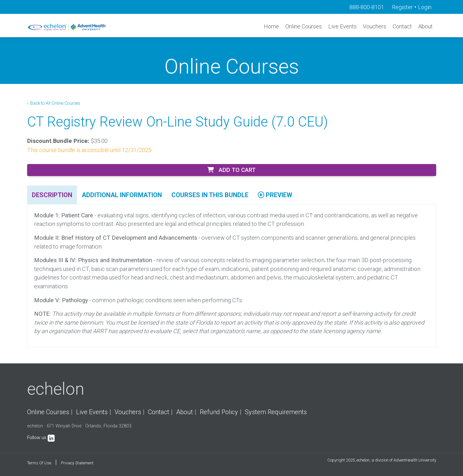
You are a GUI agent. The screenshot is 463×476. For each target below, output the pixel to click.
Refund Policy (219, 412)
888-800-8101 (367, 7)
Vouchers (375, 26)
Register (402, 7)
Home (271, 26)
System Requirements (276, 412)
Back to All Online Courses (55, 103)
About (425, 26)
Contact (402, 26)
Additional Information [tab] (122, 195)
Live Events (342, 26)
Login (425, 7)
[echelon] (67, 27)
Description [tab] (52, 195)
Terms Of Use (39, 463)
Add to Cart (231, 170)
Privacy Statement (77, 463)
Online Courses (304, 26)
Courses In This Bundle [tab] (210, 195)
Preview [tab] (275, 195)
